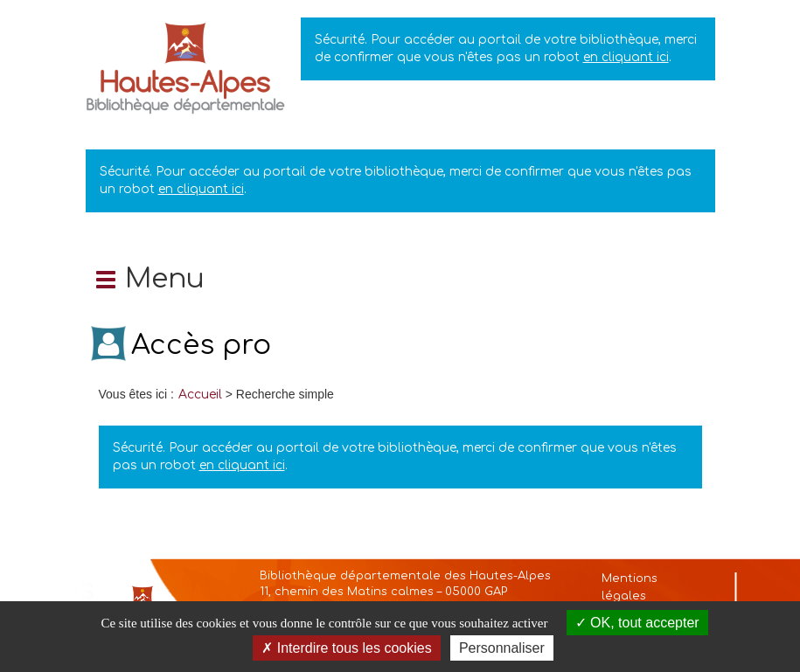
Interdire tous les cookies (346, 648)
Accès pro (201, 345)
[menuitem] (200, 395)
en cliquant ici (626, 57)
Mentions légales (630, 587)
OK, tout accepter (637, 623)
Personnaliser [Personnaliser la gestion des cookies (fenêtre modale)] (502, 648)
